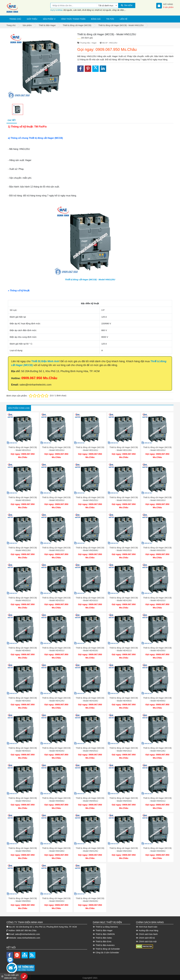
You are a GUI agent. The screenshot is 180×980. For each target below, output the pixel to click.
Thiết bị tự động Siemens (105, 926)
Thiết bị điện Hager (103, 929)
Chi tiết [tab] (12, 120)
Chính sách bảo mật (146, 940)
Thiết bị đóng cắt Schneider (106, 948)
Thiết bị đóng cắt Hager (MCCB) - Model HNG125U (90, 279)
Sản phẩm (48, 19)
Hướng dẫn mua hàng (147, 929)
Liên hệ (124, 19)
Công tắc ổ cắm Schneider (106, 951)
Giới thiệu (32, 19)
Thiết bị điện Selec (102, 937)
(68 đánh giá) (87, 38)
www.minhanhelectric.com (29, 937)
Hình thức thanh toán (73, 19)
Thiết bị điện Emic (102, 940)
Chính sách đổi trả (145, 937)
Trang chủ (15, 19)
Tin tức (110, 19)
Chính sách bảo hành (147, 933)
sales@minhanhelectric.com (27, 933)
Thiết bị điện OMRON (104, 933)
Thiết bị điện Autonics (104, 944)
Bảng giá (96, 19)
